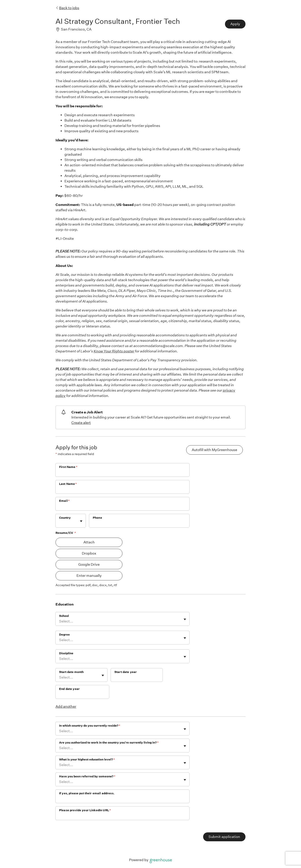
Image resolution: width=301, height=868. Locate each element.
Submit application (224, 837)
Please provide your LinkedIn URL (85, 810)
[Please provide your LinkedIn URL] (122, 816)
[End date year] (82, 695)
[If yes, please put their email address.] (122, 799)
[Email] (122, 507)
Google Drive (89, 564)
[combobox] (59, 523)
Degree (64, 635)
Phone (97, 518)
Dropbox (89, 553)
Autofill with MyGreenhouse (214, 450)
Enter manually (89, 576)
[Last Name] (122, 490)
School (64, 616)
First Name (68, 467)
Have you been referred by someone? (87, 776)
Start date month (71, 672)
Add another (66, 706)
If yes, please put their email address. (87, 793)
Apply (235, 24)
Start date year (126, 672)
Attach (89, 542)
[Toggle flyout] (81, 521)
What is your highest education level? (87, 759)
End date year (69, 689)
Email (64, 501)
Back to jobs (67, 8)
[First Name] (122, 473)
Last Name (68, 484)
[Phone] (139, 524)
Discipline (66, 653)
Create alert (81, 423)
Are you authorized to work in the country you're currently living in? (109, 743)
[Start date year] (137, 678)
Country (65, 518)
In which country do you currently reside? (90, 726)
